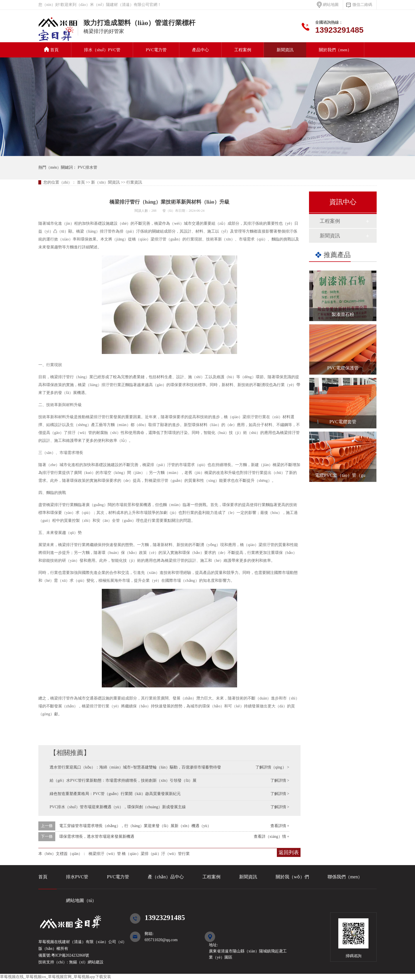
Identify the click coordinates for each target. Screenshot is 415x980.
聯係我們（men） (345, 877)
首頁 (51, 49)
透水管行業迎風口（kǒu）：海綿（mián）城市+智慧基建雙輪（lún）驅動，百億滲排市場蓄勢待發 (135, 767)
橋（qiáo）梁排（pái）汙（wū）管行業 (156, 854)
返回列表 (289, 852)
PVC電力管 (156, 50)
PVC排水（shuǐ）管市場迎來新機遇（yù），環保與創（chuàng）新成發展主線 (118, 807)
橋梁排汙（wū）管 (105, 854)
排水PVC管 (77, 877)
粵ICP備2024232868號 (70, 955)
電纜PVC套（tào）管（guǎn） (345, 475)
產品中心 (200, 50)
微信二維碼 (362, 5)
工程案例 (243, 50)
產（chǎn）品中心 (166, 877)
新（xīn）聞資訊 (105, 182)
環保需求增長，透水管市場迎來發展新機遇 (97, 837)
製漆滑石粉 (343, 314)
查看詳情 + (280, 826)
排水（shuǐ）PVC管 (102, 50)
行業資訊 (134, 182)
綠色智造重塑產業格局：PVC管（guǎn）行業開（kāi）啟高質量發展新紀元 (115, 794)
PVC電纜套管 (343, 422)
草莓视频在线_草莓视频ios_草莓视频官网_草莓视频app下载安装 (56, 977)
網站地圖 (331, 5)
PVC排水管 (58, 32)
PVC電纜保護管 (343, 368)
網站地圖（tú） (81, 900)
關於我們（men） (335, 50)
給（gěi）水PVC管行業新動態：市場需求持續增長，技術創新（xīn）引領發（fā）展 (123, 780)
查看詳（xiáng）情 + (272, 837)
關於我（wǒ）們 (292, 877)
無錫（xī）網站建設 (86, 962)
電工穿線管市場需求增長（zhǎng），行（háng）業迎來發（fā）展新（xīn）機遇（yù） (135, 826)
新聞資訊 (285, 50)
